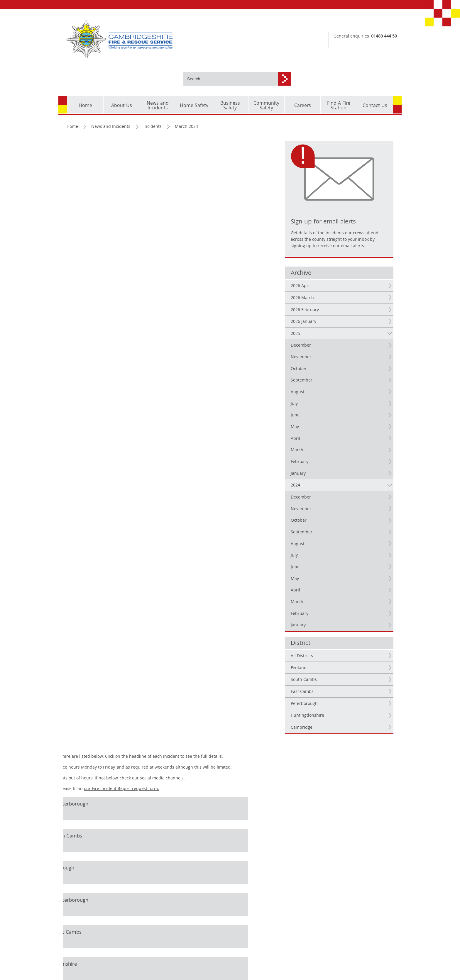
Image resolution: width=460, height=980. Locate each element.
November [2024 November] (334, 478)
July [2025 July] (327, 372)
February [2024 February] (333, 582)
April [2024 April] (329, 559)
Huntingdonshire (341, 684)
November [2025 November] (334, 326)
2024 (329, 454)
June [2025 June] (328, 384)
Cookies (75, 948)
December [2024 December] (334, 466)
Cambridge (335, 696)
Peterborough (337, 672)
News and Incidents (111, 99)
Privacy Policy (80, 957)
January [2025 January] (331, 442)
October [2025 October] (332, 338)
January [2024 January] (331, 594)
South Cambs (337, 648)
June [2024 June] (328, 536)
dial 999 (366, 44)
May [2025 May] (328, 396)
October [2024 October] (332, 489)
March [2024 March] (330, 571)
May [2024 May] (328, 547)
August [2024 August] (331, 513)
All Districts (335, 625)
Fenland (332, 637)
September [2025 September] (335, 349)
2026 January (337, 290)
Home (73, 99)
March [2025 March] (330, 419)
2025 (329, 302)
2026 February (338, 279)
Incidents (153, 99)
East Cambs (335, 660)
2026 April (334, 255)
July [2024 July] (327, 524)
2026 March (335, 267)
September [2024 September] (335, 501)
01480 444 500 (375, 37)
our (195, 160)
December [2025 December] (334, 314)
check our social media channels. (226, 149)
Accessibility (79, 965)
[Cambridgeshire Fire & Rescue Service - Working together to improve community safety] (146, 40)
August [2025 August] (331, 361)
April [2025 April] (329, 407)
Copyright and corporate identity (85, 936)
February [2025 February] (333, 430)
